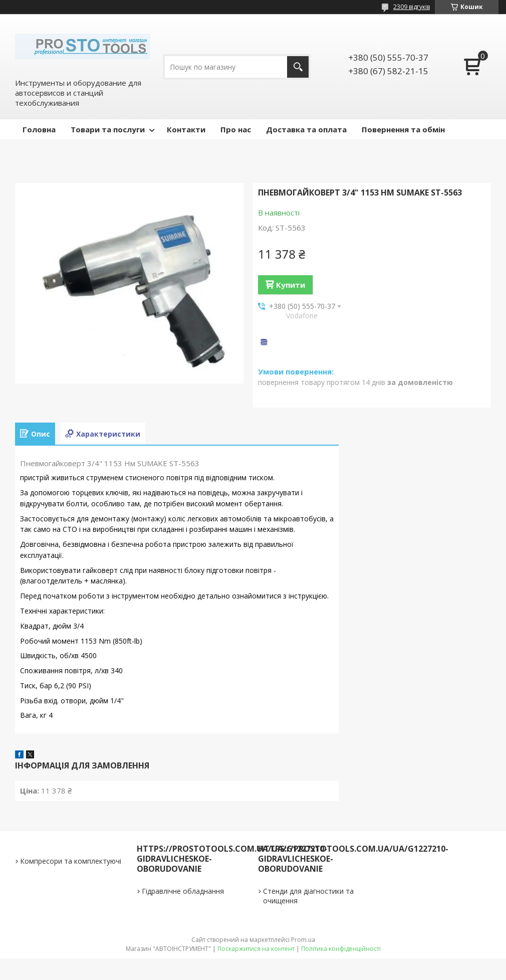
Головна (39, 129)
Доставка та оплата (306, 129)
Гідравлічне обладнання (183, 891)
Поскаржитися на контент (256, 949)
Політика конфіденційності (341, 949)
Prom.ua (303, 940)
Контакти (186, 129)
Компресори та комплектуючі (71, 861)
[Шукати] (298, 67)
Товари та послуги (108, 129)
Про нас (236, 129)
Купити (291, 285)
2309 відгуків (412, 7)
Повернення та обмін (403, 129)
